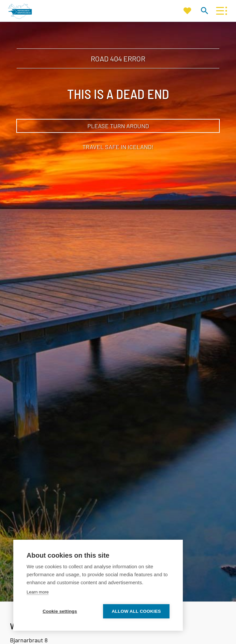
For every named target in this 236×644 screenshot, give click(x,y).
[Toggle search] (204, 10)
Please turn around (118, 126)
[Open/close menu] (220, 11)
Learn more (38, 592)
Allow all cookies (136, 611)
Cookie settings (60, 611)
